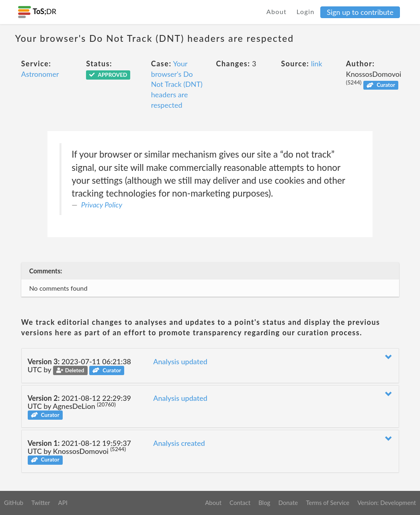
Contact (240, 503)
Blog (264, 503)
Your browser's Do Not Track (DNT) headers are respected (177, 84)
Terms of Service (328, 503)
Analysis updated (180, 361)
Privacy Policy (102, 205)
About (277, 11)
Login (306, 11)
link (317, 64)
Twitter (41, 503)
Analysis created (179, 443)
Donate (288, 503)
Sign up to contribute (360, 12)
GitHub (14, 503)
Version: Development (387, 503)
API (62, 503)
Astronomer (40, 74)
